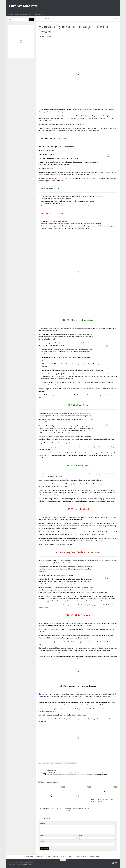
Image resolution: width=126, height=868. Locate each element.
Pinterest (98, 775)
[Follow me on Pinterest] (116, 863)
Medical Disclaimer (82, 857)
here (84, 581)
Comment (43, 823)
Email (81, 835)
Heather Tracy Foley (52, 773)
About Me (63, 857)
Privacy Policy (40, 857)
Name (42, 835)
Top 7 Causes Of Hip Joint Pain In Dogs (50, 808)
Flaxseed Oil (46, 358)
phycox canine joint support (48, 763)
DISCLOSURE (39, 14)
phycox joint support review (71, 763)
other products (50, 428)
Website (42, 841)
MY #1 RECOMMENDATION (23, 14)
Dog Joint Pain (44, 19)
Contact (71, 857)
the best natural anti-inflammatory (67, 382)
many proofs (70, 376)
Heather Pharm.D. (46, 36)
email (106, 775)
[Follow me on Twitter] (113, 863)
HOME (11, 14)
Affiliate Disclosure (95, 857)
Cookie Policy (29, 857)
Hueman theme (28, 864)
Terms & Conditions (52, 857)
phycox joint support (59, 763)
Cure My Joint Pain (23, 6)
